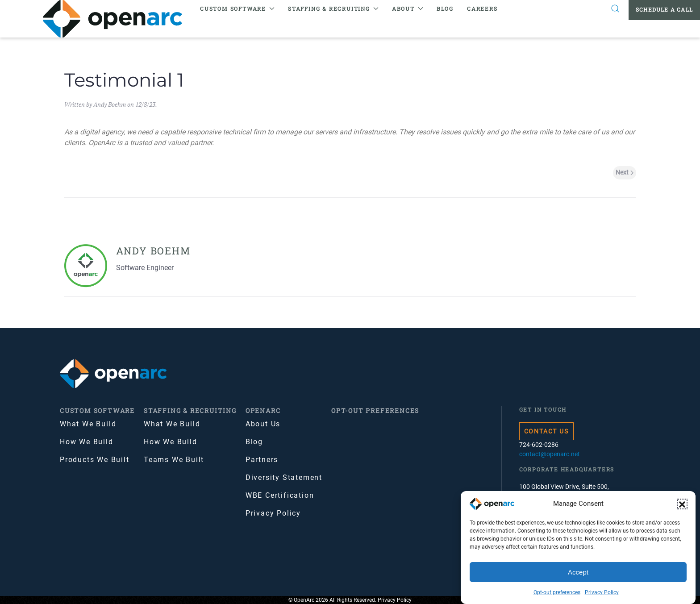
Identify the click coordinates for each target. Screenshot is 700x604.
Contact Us (546, 431)
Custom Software (97, 410)
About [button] (408, 8)
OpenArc (263, 410)
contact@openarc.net (550, 454)
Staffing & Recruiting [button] (333, 8)
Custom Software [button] (237, 8)
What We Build (88, 424)
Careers (482, 8)
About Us (263, 424)
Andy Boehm (110, 104)
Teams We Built (174, 460)
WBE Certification (280, 495)
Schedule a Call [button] (664, 9)
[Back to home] (118, 19)
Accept (578, 572)
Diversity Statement (284, 477)
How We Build (87, 442)
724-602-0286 (539, 445)
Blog (445, 8)
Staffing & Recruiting (190, 410)
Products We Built (95, 460)
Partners (262, 460)
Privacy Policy (602, 592)
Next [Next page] (625, 172)
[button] (682, 504)
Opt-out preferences (557, 592)
